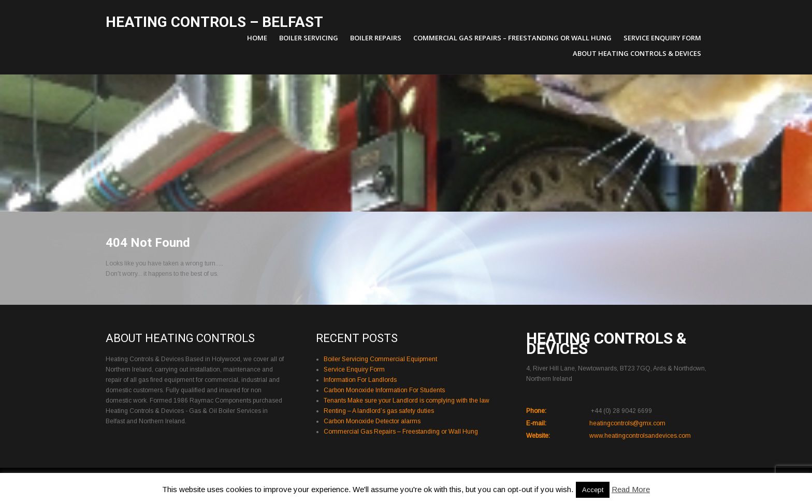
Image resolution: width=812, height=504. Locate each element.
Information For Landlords (360, 380)
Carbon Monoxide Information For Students (384, 390)
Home (257, 38)
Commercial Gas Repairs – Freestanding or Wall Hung (512, 38)
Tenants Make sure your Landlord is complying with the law (407, 401)
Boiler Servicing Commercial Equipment (380, 359)
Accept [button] (593, 490)
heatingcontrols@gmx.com (627, 423)
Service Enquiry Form (662, 38)
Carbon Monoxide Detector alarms (372, 421)
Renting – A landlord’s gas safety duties (379, 411)
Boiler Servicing (309, 38)
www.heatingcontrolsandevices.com (640, 436)
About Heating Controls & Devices (637, 53)
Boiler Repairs (376, 38)
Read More (631, 489)
